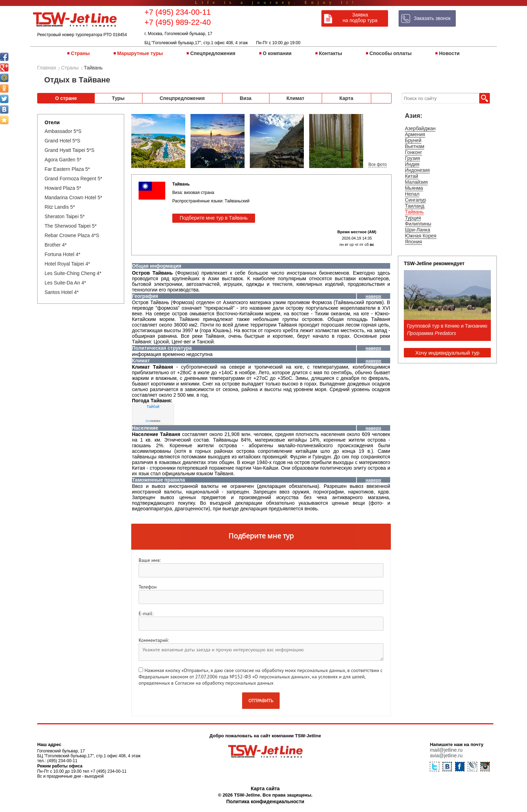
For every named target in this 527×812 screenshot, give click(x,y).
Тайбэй (153, 407)
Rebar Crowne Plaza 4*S (72, 235)
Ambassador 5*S (63, 131)
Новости (449, 53)
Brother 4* (56, 245)
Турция (413, 218)
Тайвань (414, 212)
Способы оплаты (391, 53)
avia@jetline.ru (446, 756)
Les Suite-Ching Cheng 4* (73, 273)
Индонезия (417, 170)
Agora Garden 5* (63, 160)
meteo (153, 421)
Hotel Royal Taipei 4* (67, 264)
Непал (412, 194)
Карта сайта (265, 788)
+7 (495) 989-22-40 (178, 22)
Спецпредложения (213, 53)
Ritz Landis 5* (60, 207)
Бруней (413, 140)
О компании (277, 53)
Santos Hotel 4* (62, 292)
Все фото (378, 165)
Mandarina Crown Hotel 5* (73, 197)
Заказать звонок (432, 18)
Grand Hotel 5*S (62, 141)
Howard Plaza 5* (63, 188)
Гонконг (413, 152)
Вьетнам (415, 146)
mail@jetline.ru (446, 750)
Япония (413, 242)
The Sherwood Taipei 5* (71, 226)
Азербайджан (420, 128)
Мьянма (414, 188)
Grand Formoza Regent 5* (73, 179)
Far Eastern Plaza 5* (67, 169)
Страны (80, 53)
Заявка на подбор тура (360, 18)
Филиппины (418, 224)
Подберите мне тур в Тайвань (214, 218)
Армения (415, 134)
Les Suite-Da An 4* (65, 283)
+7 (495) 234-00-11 (178, 12)
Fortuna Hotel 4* (62, 254)
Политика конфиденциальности (265, 801)
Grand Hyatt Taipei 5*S (69, 150)
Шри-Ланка (418, 230)
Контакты (331, 53)
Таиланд (415, 206)
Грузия (412, 158)
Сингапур (415, 200)
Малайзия (416, 182)
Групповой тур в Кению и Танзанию (447, 326)
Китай (412, 176)
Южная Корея (421, 236)
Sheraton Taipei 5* (65, 216)
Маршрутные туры (140, 53)
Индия (412, 164)
